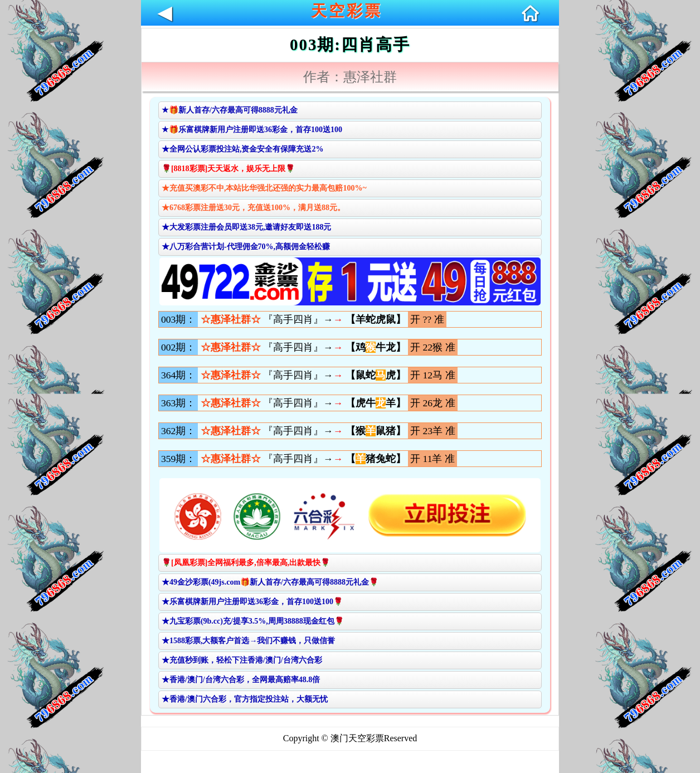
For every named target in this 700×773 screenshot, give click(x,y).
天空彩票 (347, 11)
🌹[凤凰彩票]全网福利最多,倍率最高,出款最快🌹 (246, 563)
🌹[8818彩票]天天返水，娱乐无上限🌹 (228, 169)
